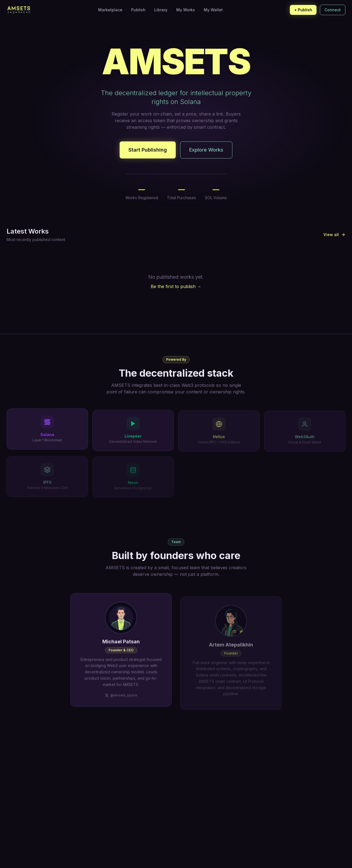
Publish (138, 10)
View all (334, 235)
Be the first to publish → (176, 286)
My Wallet (213, 10)
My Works (186, 10)
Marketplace (110, 10)
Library (161, 10)
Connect (333, 10)
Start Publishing (148, 150)
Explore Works (206, 150)
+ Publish (303, 10)
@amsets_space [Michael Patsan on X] (121, 703)
